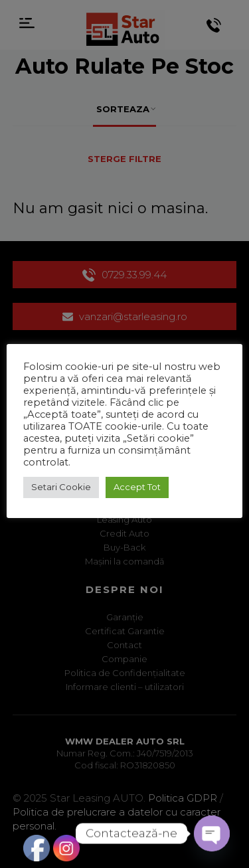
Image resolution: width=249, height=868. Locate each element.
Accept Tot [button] (137, 487)
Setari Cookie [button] (61, 487)
